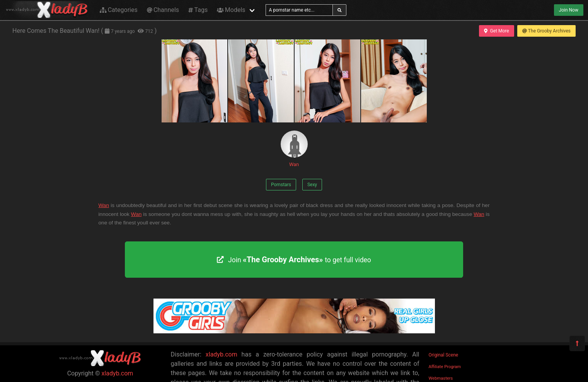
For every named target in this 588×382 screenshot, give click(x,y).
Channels (163, 10)
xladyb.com (118, 373)
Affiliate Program (445, 367)
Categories (119, 10)
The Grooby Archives (546, 31)
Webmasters (441, 378)
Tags (198, 10)
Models (231, 10)
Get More (496, 31)
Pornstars (281, 185)
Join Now (569, 10)
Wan (294, 149)
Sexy (312, 185)
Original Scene (444, 355)
